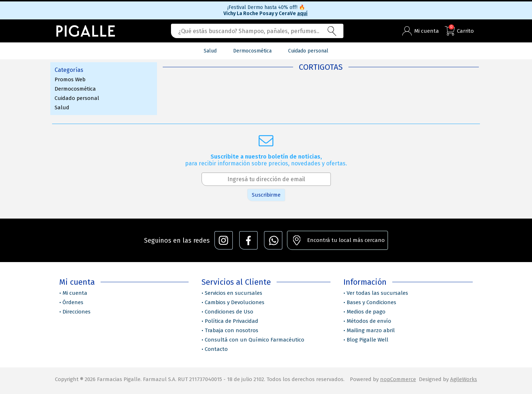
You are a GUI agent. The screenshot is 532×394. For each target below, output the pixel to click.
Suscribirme (266, 195)
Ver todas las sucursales (377, 293)
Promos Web (70, 79)
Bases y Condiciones (371, 302)
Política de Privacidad (232, 321)
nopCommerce (398, 379)
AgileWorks (464, 379)
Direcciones (77, 312)
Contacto (216, 349)
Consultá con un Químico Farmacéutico (255, 340)
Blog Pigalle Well (367, 340)
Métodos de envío (369, 321)
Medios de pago (366, 312)
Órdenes (73, 302)
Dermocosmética (75, 89)
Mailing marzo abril (371, 330)
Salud (62, 107)
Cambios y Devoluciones (235, 302)
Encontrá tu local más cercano (346, 240)
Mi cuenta (75, 293)
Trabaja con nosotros (232, 330)
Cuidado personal (77, 98)
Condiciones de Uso (229, 312)
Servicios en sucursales (233, 293)
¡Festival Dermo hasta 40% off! (266, 7)
